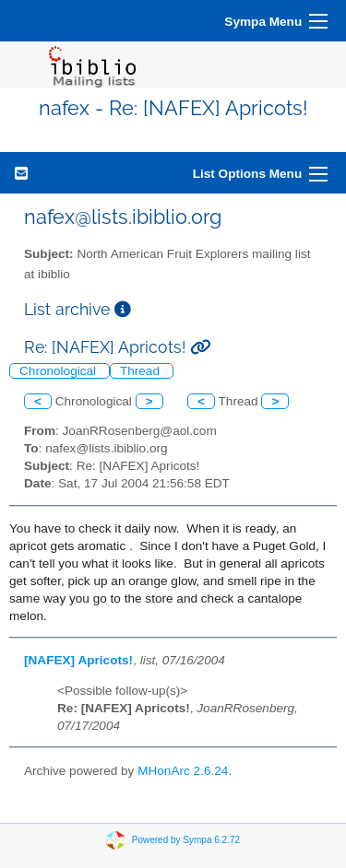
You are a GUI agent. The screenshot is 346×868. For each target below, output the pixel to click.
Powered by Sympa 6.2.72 (186, 840)
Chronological (60, 371)
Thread (142, 371)
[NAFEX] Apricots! (78, 660)
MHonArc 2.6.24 (183, 771)
